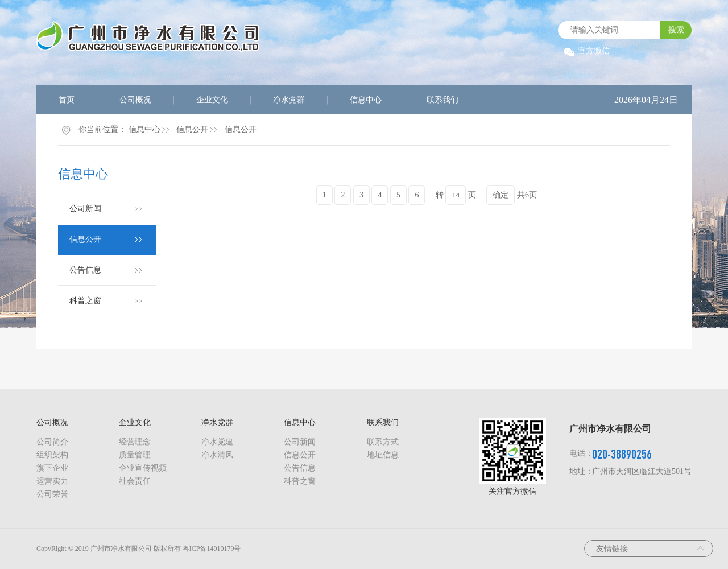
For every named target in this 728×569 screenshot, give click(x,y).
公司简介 (52, 442)
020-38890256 (622, 454)
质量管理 (135, 455)
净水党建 (217, 442)
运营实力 (52, 481)
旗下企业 (52, 468)
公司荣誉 (52, 494)
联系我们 (442, 100)
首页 (67, 100)
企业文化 (212, 100)
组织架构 (52, 455)
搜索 (676, 30)
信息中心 (366, 100)
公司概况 (135, 100)
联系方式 (383, 442)
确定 (500, 195)
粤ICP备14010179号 (212, 549)
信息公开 (192, 129)
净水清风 (217, 455)
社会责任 (135, 481)
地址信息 (383, 455)
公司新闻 (85, 209)
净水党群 (289, 100)
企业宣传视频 (143, 468)
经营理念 (135, 442)
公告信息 (85, 270)
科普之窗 (85, 301)
